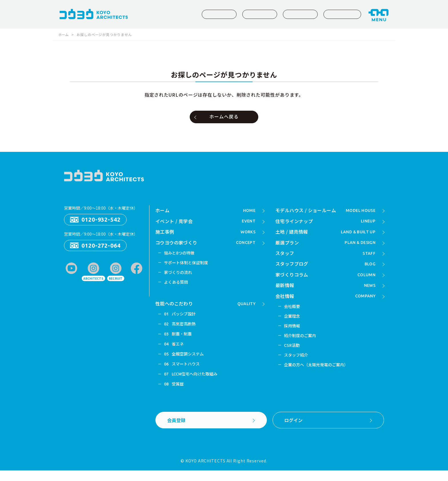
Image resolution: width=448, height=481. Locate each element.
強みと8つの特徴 (180, 256)
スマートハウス (183, 373)
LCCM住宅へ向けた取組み (192, 384)
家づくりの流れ (179, 277)
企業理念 (293, 323)
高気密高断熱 (181, 331)
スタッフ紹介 (297, 365)
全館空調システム (185, 362)
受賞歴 (174, 394)
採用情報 (293, 333)
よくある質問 (177, 287)
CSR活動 (293, 354)
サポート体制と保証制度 (187, 266)
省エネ (174, 352)
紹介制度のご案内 (301, 344)
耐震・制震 (178, 341)
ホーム (64, 34)
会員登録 (177, 431)
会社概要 (293, 313)
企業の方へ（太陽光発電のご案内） (318, 375)
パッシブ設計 (181, 320)
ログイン (294, 431)
